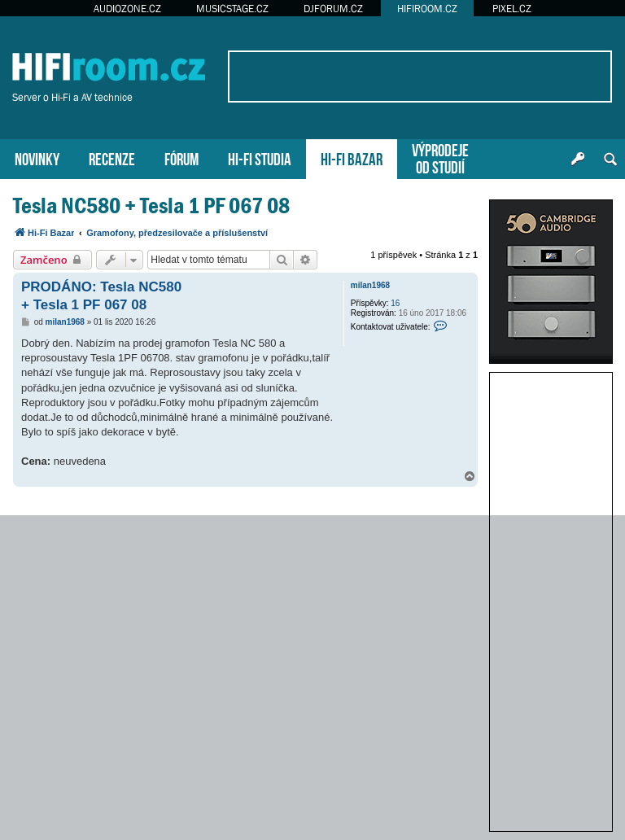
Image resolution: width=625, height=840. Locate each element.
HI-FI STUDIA (260, 157)
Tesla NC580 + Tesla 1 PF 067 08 (151, 206)
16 (395, 303)
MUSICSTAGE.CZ (232, 9)
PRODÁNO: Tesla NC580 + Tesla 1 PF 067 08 (101, 295)
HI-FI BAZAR (352, 157)
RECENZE (112, 157)
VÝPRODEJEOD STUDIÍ (440, 157)
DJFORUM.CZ (333, 9)
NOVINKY (37, 157)
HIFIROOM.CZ (427, 9)
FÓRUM (181, 157)
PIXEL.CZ (512, 9)
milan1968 (370, 285)
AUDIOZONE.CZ (127, 9)
